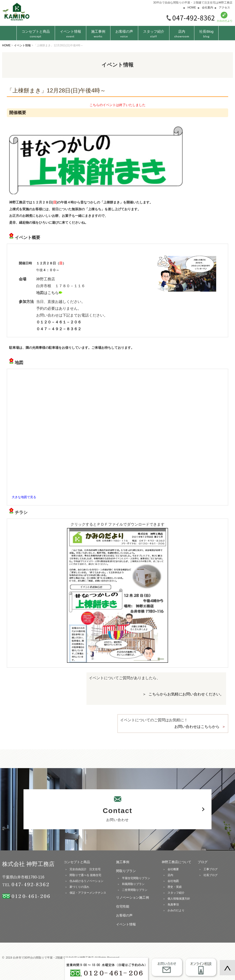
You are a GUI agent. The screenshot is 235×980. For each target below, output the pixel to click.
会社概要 (173, 869)
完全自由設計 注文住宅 (85, 869)
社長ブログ (211, 875)
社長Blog (206, 34)
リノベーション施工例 (133, 897)
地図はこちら (49, 293)
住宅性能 (123, 906)
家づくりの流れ (79, 887)
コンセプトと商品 (77, 862)
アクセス (224, 8)
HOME (192, 8)
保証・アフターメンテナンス (88, 893)
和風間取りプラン (133, 884)
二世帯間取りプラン (135, 890)
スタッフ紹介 (154, 34)
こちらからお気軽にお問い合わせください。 (186, 694)
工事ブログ (211, 869)
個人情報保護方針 (179, 899)
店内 (182, 34)
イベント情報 (70, 34)
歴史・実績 (175, 887)
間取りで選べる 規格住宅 (85, 875)
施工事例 (98, 34)
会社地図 (173, 881)
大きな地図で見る (24, 497)
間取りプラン (126, 871)
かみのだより (176, 910)
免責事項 (173, 905)
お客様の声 (124, 34)
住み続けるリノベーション (86, 881)
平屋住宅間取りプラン (136, 878)
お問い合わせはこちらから (197, 727)
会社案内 (208, 8)
